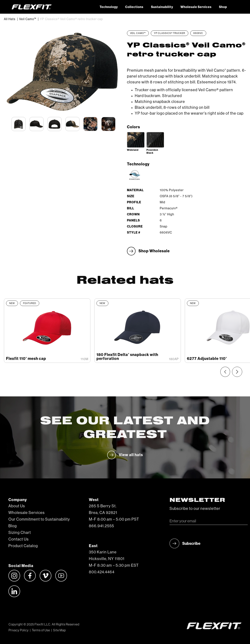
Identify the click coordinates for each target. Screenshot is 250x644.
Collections (134, 7)
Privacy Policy (19, 630)
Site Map (59, 630)
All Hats (10, 19)
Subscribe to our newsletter (195, 509)
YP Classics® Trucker (170, 33)
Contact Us (19, 539)
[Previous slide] (225, 372)
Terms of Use (41, 630)
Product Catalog (23, 546)
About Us (17, 506)
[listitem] (47, 331)
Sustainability (162, 7)
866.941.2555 (101, 526)
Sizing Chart (20, 533)
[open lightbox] (136, 140)
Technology (109, 7)
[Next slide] (237, 372)
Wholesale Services (196, 7)
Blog (13, 526)
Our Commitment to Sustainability (39, 519)
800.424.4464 (102, 572)
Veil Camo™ (28, 19)
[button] (235, 7)
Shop (223, 7)
